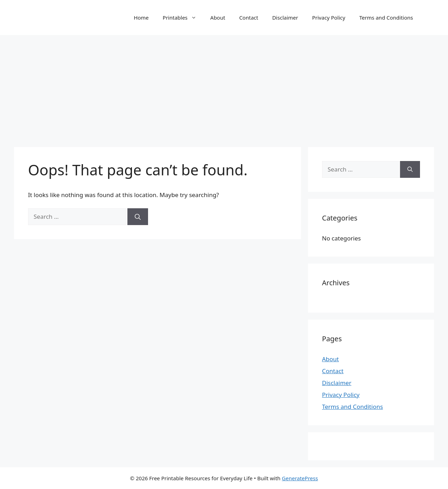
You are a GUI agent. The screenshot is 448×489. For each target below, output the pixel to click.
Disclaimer (285, 18)
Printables (183, 18)
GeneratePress (300, 478)
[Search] (138, 217)
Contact (248, 18)
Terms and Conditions (386, 18)
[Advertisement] (224, 88)
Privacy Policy (329, 18)
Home (141, 18)
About (218, 18)
